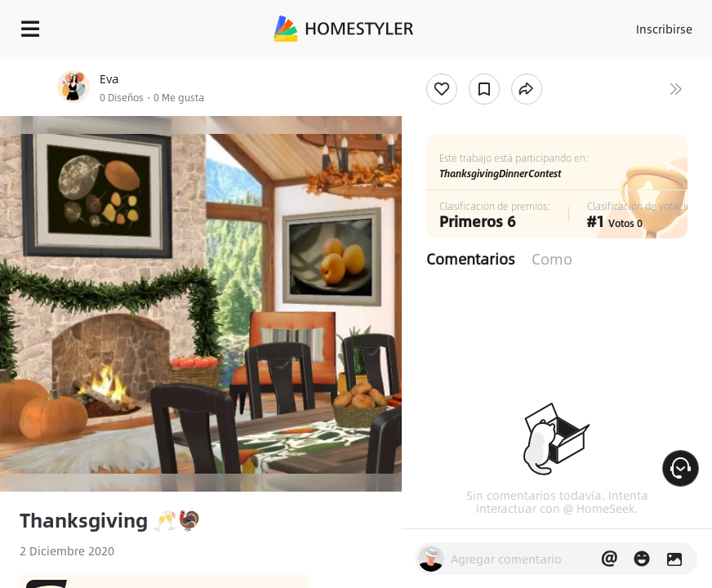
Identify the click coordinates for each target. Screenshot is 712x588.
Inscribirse (664, 29)
